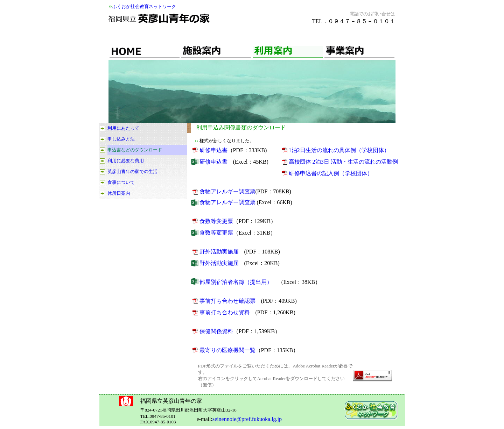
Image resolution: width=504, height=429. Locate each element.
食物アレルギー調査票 (227, 191)
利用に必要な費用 (126, 161)
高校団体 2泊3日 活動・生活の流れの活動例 (343, 162)
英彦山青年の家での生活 (132, 171)
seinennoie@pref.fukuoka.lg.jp (247, 419)
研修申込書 (213, 150)
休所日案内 (119, 193)
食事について (121, 182)
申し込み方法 (121, 139)
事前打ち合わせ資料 (225, 312)
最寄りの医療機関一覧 (227, 350)
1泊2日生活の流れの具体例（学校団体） (339, 150)
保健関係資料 (216, 331)
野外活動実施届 (219, 252)
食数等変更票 (216, 221)
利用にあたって (123, 128)
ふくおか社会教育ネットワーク (144, 6)
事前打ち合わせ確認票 (227, 301)
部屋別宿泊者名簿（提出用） (236, 282)
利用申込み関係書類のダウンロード (241, 127)
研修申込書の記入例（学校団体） (331, 173)
